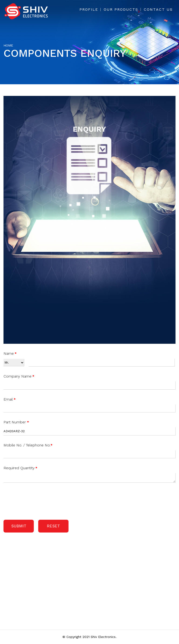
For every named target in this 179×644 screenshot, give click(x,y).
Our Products (121, 9)
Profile (89, 9)
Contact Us (158, 9)
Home (8, 45)
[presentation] (39, 500)
